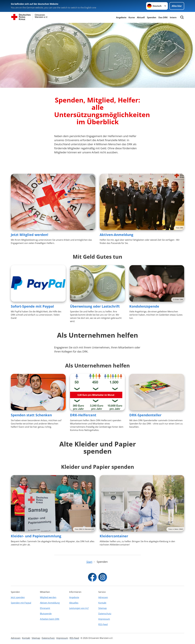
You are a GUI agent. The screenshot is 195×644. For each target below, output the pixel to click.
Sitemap (103, 608)
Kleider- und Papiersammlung (36, 536)
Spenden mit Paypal (21, 603)
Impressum (104, 619)
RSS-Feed (103, 624)
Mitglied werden (48, 597)
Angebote (121, 17)
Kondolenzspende (144, 306)
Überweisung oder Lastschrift (95, 306)
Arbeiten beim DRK (50, 619)
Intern (173, 17)
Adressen (103, 597)
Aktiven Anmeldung (50, 603)
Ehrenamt (45, 608)
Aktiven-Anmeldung (116, 235)
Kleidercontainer (114, 536)
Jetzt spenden (18, 597)
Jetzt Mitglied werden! (30, 235)
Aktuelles (74, 603)
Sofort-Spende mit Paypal (32, 306)
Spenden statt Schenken (31, 415)
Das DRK (163, 17)
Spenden (152, 17)
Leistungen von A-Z (79, 608)
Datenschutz (105, 614)
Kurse (132, 17)
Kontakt (102, 603)
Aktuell (141, 17)
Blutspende (46, 614)
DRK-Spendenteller (145, 415)
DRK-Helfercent (83, 415)
